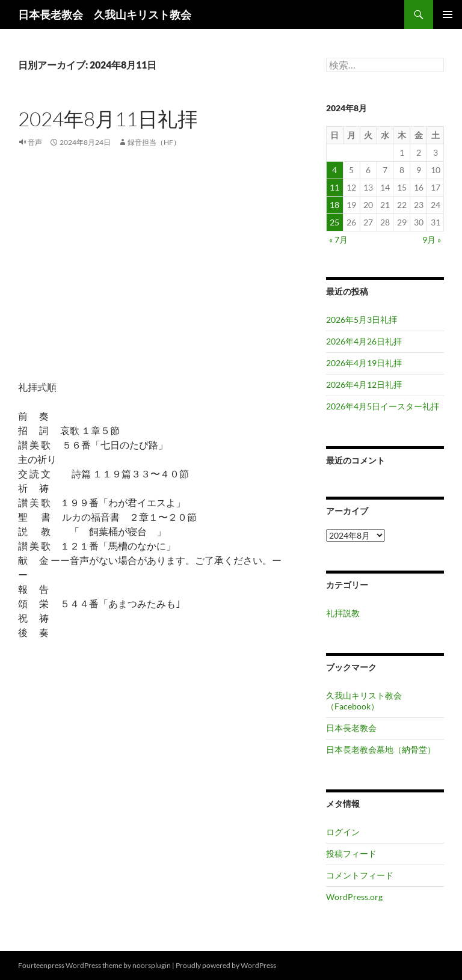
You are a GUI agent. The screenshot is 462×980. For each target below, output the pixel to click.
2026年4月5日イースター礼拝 (383, 406)
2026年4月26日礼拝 (364, 341)
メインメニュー (448, 14)
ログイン (343, 832)
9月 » (432, 240)
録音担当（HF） (154, 142)
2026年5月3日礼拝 (362, 320)
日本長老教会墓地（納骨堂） (381, 749)
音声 (35, 142)
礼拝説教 (343, 613)
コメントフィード (360, 875)
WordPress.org (354, 897)
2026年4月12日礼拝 (364, 384)
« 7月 (338, 240)
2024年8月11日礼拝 (108, 119)
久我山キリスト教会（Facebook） (364, 701)
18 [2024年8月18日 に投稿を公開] (334, 205)
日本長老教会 (351, 728)
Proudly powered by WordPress (226, 965)
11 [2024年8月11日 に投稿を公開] (334, 187)
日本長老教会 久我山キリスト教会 (105, 14)
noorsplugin (152, 965)
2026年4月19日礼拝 (364, 363)
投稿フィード (351, 853)
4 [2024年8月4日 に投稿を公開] (334, 170)
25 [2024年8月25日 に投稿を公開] (334, 222)
